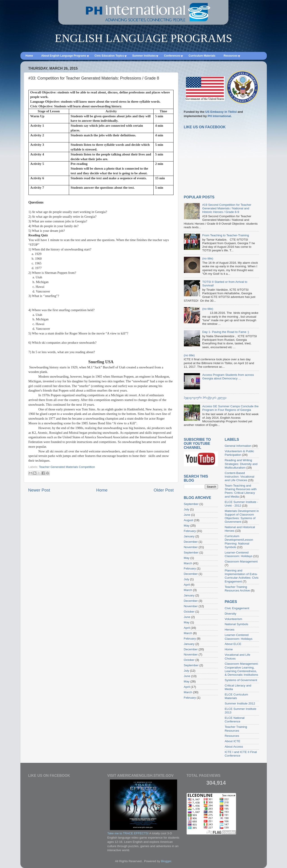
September (191, 504)
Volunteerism (233, 619)
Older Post (164, 490)
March (188, 563)
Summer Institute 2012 (240, 703)
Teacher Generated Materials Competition (67, 467)
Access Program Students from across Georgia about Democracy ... (228, 377)
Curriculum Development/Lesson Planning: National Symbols (239, 542)
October (189, 612)
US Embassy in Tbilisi (221, 112)
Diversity (230, 614)
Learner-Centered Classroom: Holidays (239, 554)
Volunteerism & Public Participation (239, 453)
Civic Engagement (237, 608)
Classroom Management (241, 561)
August (189, 520)
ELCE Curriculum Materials (236, 696)
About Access (234, 747)
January (189, 536)
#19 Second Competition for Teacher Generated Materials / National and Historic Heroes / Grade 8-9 (227, 208)
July (187, 509)
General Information (238, 446)
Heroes (230, 630)
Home (102, 490)
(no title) (208, 258)
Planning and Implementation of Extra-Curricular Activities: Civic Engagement (242, 576)
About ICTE (233, 741)
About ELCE (233, 644)
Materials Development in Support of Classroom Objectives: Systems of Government (242, 516)
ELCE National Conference (235, 720)
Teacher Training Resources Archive (237, 589)
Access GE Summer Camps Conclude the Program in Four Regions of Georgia (230, 408)
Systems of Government (241, 680)
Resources (232, 736)
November (191, 547)
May (187, 526)
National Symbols (236, 624)
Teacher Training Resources (236, 729)
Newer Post (39, 490)
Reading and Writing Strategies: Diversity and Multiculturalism (241, 464)
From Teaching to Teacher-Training (226, 235)
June (187, 515)
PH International (219, 116)
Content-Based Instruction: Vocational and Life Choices (239, 477)
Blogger (166, 861)
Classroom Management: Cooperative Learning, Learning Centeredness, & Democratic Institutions (242, 669)
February (190, 531)
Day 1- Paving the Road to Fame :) (226, 332)
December (191, 542)
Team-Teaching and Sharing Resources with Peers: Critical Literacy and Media (241, 491)
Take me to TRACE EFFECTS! (128, 833)
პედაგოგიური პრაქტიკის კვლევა (205, 397)
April (187, 585)
